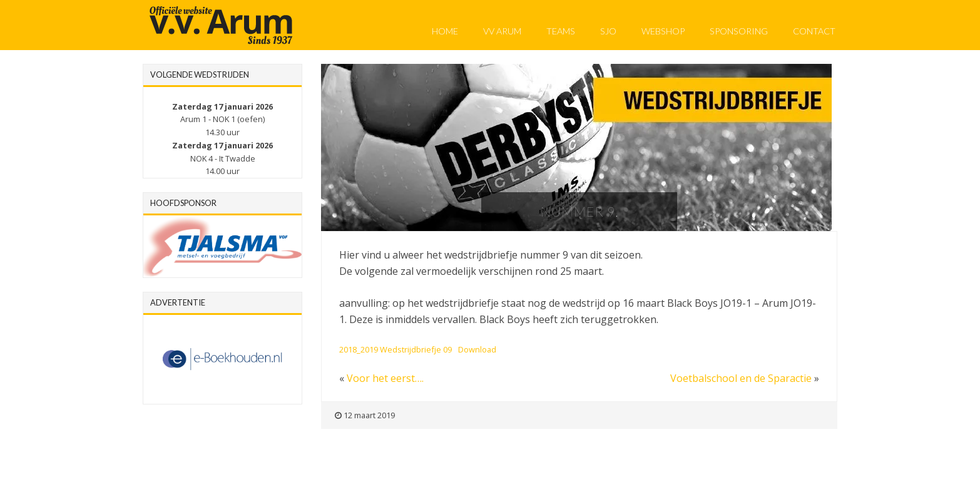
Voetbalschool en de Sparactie (741, 378)
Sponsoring (739, 31)
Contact (814, 31)
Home (445, 31)
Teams (561, 31)
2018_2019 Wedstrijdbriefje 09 (396, 349)
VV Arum (502, 31)
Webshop (663, 31)
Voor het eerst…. (385, 378)
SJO (608, 31)
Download (477, 349)
